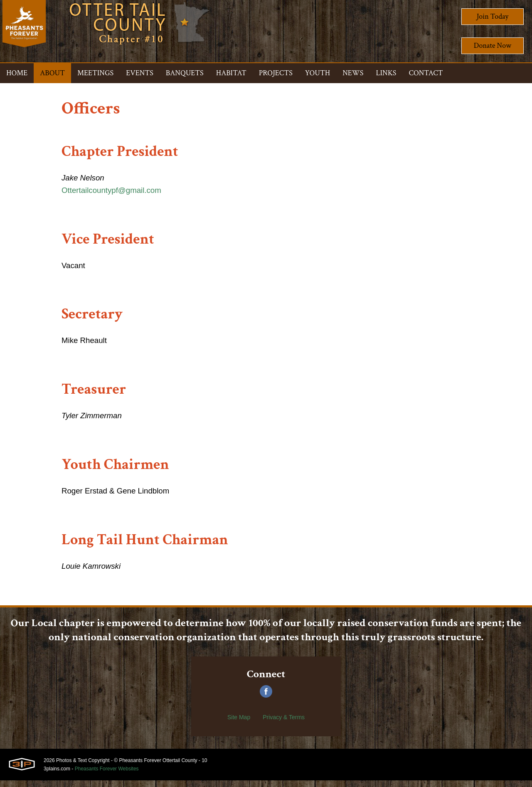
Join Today (493, 16)
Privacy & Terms (284, 724)
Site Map (239, 724)
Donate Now (493, 46)
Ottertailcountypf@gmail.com (115, 192)
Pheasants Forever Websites (107, 775)
